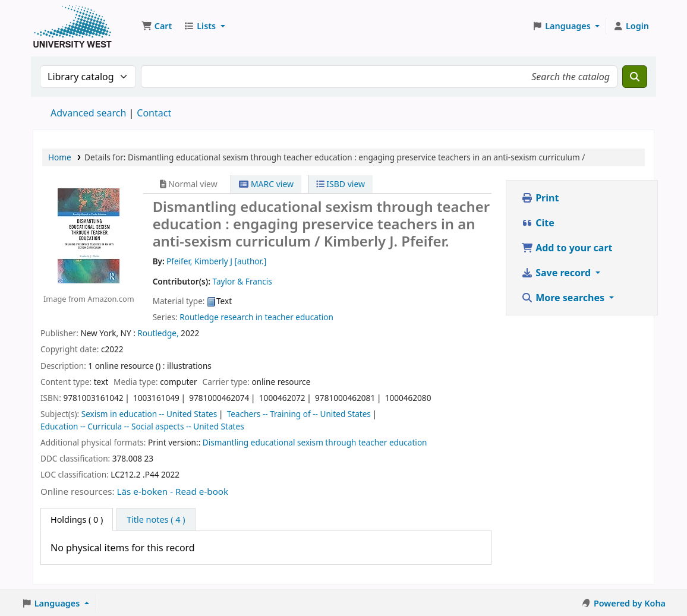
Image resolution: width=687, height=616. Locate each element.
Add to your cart (567, 248)
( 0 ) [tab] (77, 519)
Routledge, (158, 333)
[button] (157, 26)
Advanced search (88, 113)
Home (60, 157)
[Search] (635, 77)
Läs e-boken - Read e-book (173, 491)
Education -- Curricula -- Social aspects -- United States (142, 426)
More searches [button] (564, 298)
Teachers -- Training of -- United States (299, 414)
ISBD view (341, 184)
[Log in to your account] (631, 26)
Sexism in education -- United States (149, 414)
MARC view (266, 184)
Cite (538, 223)
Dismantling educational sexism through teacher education (315, 442)
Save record (557, 273)
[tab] (156, 520)
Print (540, 198)
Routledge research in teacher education (256, 317)
